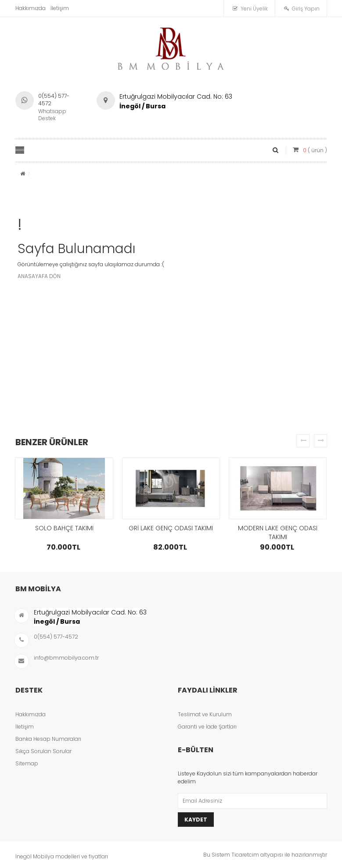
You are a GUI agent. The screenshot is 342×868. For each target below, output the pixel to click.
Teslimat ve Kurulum (205, 714)
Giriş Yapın (306, 9)
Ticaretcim (245, 855)
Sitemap (27, 763)
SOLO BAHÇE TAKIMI (64, 528)
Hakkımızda (31, 8)
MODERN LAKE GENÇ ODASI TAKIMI (278, 532)
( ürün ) (315, 150)
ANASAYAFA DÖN (39, 276)
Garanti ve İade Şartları (207, 727)
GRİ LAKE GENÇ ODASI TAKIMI (171, 528)
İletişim (60, 8)
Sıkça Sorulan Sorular (43, 751)
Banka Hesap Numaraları (48, 739)
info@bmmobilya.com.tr (66, 658)
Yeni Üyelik (254, 9)
